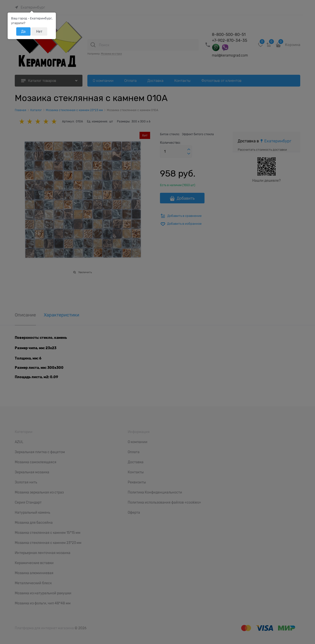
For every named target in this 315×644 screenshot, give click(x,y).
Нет (39, 31)
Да (23, 31)
